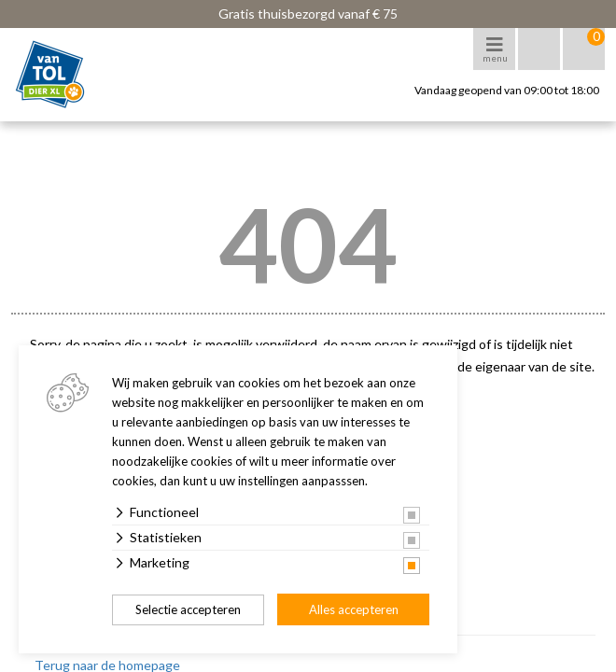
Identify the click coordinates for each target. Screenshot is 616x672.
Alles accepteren (354, 609)
